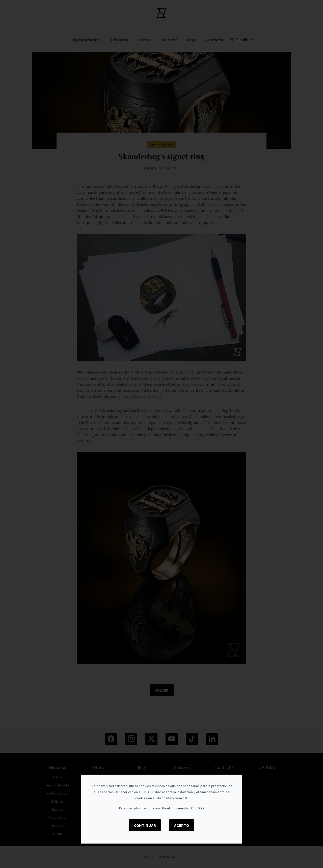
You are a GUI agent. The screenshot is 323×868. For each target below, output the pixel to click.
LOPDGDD (197, 808)
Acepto (182, 825)
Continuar (145, 825)
